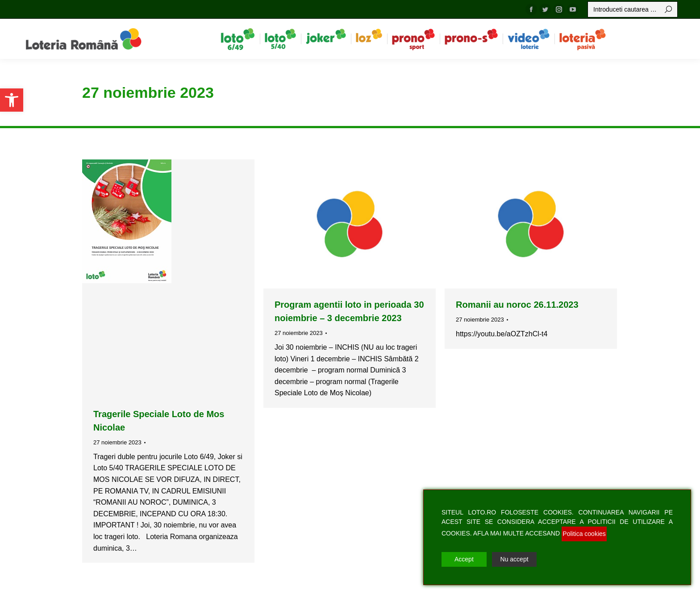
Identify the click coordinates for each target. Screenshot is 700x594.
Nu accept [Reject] (515, 559)
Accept (464, 559)
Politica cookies (584, 534)
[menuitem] (238, 39)
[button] (12, 100)
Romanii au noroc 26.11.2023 (517, 305)
